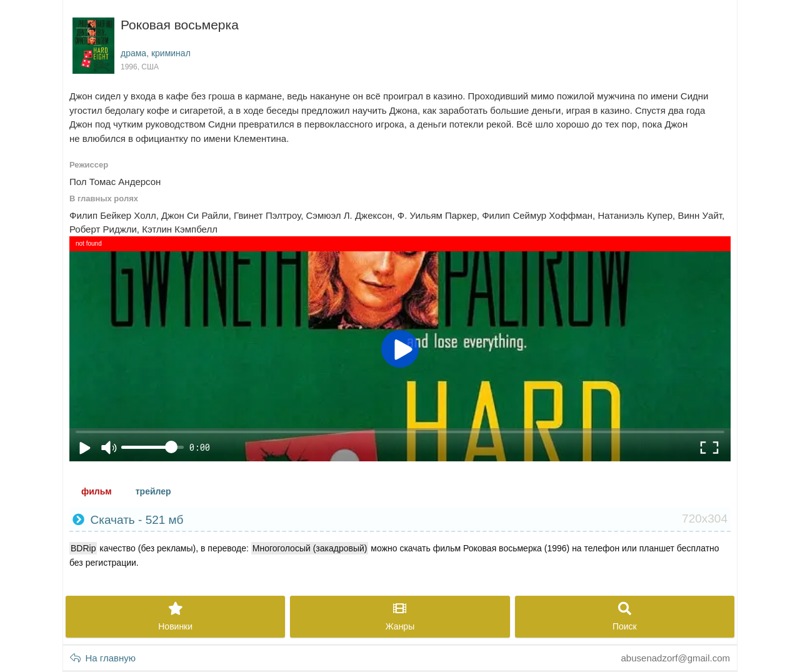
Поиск (625, 617)
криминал (171, 53)
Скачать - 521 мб (400, 519)
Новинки (175, 617)
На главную (103, 658)
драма (133, 53)
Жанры (400, 617)
